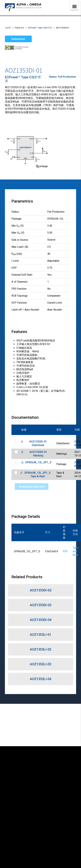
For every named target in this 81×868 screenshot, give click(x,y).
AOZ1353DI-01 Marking (38, 454)
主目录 (8, 28)
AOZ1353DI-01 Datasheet (38, 443)
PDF (65, 551)
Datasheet (18, 39)
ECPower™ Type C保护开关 (40, 28)
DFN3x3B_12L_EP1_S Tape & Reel (38, 475)
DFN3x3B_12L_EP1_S (38, 462)
